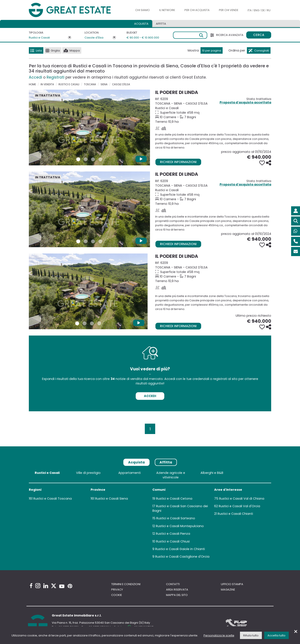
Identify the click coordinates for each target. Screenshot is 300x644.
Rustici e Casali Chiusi (173, 541)
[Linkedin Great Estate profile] (46, 586)
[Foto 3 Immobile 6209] (93, 159)
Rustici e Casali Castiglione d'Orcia (182, 557)
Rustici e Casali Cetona (174, 499)
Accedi (35, 77)
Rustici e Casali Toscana (53, 499)
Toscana (90, 84)
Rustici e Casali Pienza (173, 534)
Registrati (55, 77)
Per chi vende (229, 10)
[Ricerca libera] (190, 35)
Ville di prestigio (88, 473)
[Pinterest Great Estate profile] (70, 586)
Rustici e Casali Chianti (235, 514)
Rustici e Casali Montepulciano (180, 526)
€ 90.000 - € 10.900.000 (139, 38)
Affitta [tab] (161, 24)
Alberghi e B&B (212, 473)
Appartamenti (130, 473)
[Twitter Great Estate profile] (54, 586)
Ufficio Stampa (232, 584)
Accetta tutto (276, 635)
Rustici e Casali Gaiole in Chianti (180, 549)
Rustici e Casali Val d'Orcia (239, 506)
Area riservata (177, 590)
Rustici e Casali (39, 38)
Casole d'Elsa (94, 38)
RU (269, 10)
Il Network (167, 10)
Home (32, 84)
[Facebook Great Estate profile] (31, 586)
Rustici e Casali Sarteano (176, 518)
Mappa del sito (177, 595)
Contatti (173, 584)
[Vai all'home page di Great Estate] (78, 10)
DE (263, 10)
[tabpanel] (150, 516)
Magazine (228, 590)
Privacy (117, 590)
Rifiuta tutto (251, 635)
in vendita (47, 84)
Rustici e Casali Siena (112, 499)
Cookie (117, 595)
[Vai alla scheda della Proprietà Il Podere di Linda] (89, 128)
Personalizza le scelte (219, 635)
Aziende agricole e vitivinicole (171, 475)
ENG (257, 10)
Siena (104, 84)
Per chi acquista (197, 10)
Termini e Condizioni (126, 584)
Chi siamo (143, 10)
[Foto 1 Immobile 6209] (78, 159)
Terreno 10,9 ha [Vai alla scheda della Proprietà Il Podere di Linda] (214, 110)
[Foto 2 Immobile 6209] (86, 159)
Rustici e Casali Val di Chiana (242, 499)
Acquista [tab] (141, 24)
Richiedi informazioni (178, 162)
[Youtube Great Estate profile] (62, 586)
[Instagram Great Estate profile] (38, 586)
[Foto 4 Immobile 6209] (100, 159)
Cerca (259, 35)
